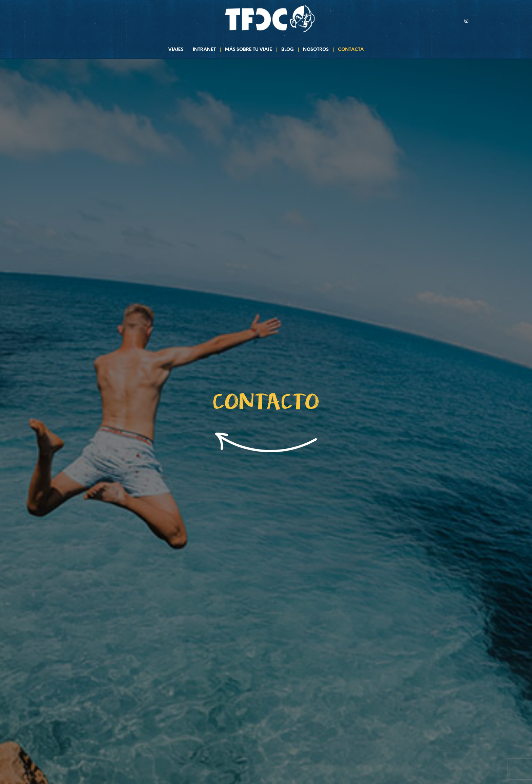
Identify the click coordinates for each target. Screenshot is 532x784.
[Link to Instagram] (466, 21)
